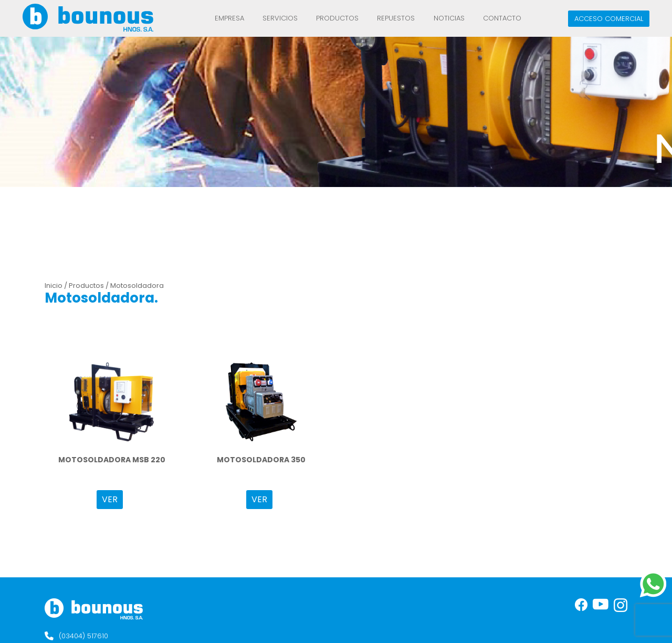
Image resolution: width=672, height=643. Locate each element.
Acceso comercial (609, 19)
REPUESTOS (396, 18)
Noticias (449, 18)
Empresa (229, 18)
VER (110, 499)
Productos (337, 18)
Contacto (502, 18)
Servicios (280, 18)
